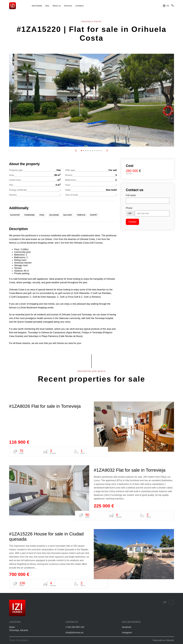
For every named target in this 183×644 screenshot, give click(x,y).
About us (57, 6)
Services (68, 6)
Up (168, 602)
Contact (132, 222)
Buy (47, 6)
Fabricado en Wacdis (163, 640)
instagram (127, 633)
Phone (129, 208)
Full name (131, 195)
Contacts (79, 6)
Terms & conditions (19, 640)
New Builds (37, 6)
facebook (127, 627)
